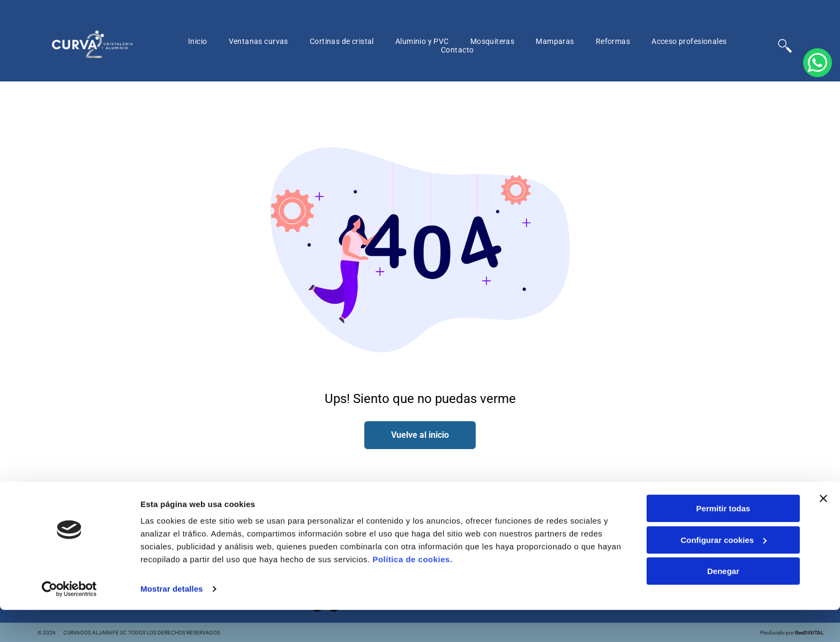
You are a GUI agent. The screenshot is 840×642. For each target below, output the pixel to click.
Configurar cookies (723, 572)
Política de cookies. (412, 591)
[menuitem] (198, 41)
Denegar (723, 603)
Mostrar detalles (172, 621)
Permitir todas (723, 540)
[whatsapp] (817, 321)
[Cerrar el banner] (823, 531)
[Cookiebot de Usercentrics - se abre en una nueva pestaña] (69, 621)
